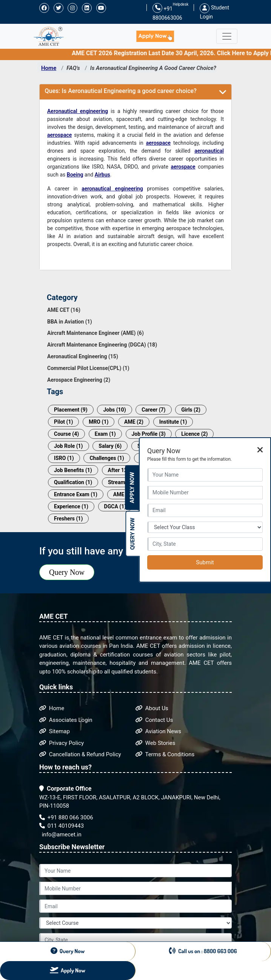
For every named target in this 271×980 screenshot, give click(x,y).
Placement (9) (71, 410)
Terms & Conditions (165, 754)
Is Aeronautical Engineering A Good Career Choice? (153, 68)
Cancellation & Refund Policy (80, 754)
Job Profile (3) (149, 434)
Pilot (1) (63, 422)
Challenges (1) (107, 458)
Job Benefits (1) (73, 470)
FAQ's (73, 68)
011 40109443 (62, 826)
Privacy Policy (62, 743)
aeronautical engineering (112, 189)
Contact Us (154, 720)
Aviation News (158, 731)
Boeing (75, 175)
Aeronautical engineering (78, 111)
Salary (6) (110, 446)
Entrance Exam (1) (76, 494)
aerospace (59, 135)
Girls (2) (191, 410)
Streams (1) (122, 482)
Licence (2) (194, 434)
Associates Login (66, 720)
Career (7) (153, 410)
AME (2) (134, 422)
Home (49, 68)
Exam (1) (105, 434)
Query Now (67, 572)
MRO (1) (99, 422)
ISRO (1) (64, 458)
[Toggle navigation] (227, 36)
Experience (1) (71, 506)
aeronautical (209, 151)
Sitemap (55, 731)
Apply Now (132, 488)
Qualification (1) (73, 482)
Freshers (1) (68, 519)
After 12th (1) (124, 470)
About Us (152, 708)
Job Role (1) (69, 446)
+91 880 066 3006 (66, 817)
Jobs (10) (114, 410)
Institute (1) (173, 422)
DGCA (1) (115, 506)
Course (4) (66, 434)
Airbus (102, 175)
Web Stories (156, 743)
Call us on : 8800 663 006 (203, 951)
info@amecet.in (61, 834)
